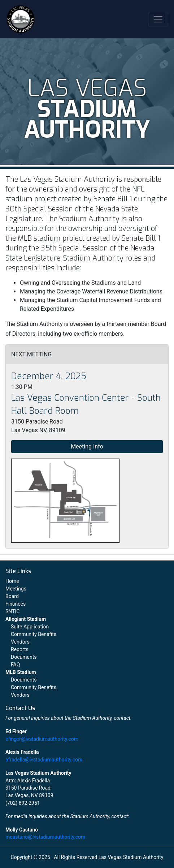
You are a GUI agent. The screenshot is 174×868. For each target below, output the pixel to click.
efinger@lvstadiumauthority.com (42, 739)
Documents (24, 657)
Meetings (16, 589)
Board (12, 596)
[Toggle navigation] (158, 19)
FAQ (15, 665)
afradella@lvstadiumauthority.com (44, 760)
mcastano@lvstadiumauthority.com (45, 837)
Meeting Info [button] (87, 446)
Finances (16, 604)
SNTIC (12, 611)
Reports (20, 649)
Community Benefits (34, 634)
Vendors (20, 642)
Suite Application (30, 627)
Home (12, 581)
